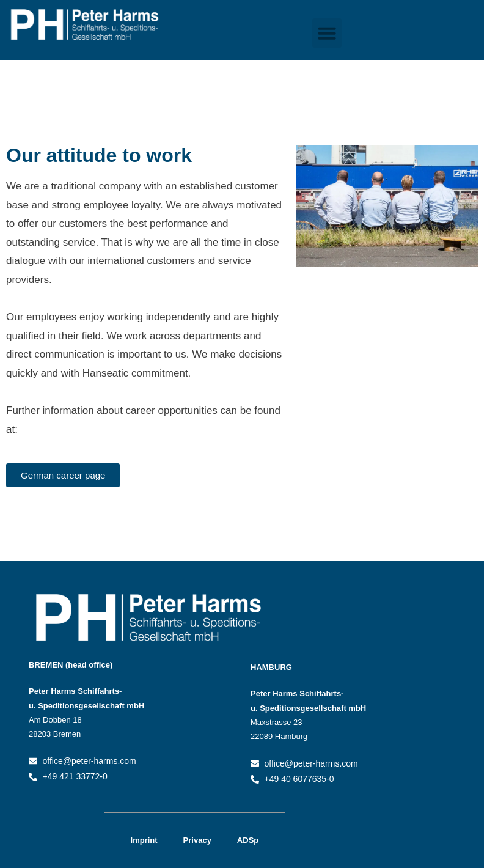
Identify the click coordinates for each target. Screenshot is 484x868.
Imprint (144, 840)
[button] (327, 33)
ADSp (248, 840)
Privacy (197, 840)
